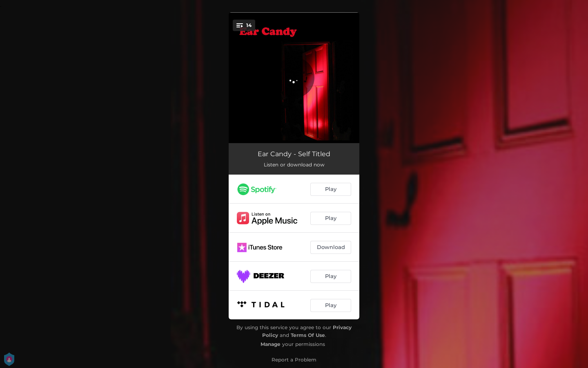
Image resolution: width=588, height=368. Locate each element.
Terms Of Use (308, 335)
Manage (271, 344)
